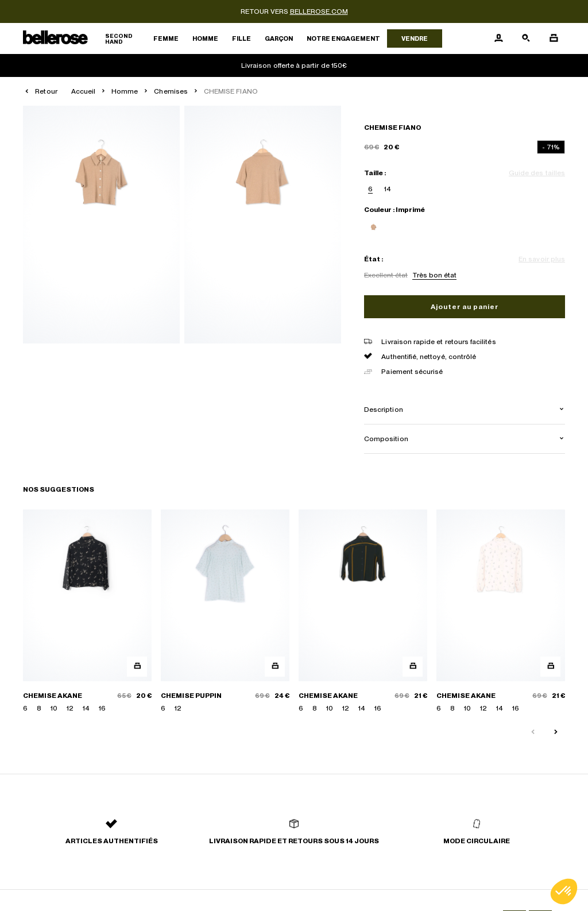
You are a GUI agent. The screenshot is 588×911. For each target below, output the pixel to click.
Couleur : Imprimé (394, 210)
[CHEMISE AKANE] (87, 611)
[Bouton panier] (554, 38)
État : (374, 259)
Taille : (375, 173)
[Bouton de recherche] (526, 38)
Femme (166, 38)
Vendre (415, 38)
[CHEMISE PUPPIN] (225, 611)
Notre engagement (343, 38)
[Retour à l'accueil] (85, 39)
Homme (205, 38)
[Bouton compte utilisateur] (498, 38)
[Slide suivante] (556, 732)
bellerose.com (319, 11)
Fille (241, 38)
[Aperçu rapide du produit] (137, 667)
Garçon (279, 38)
